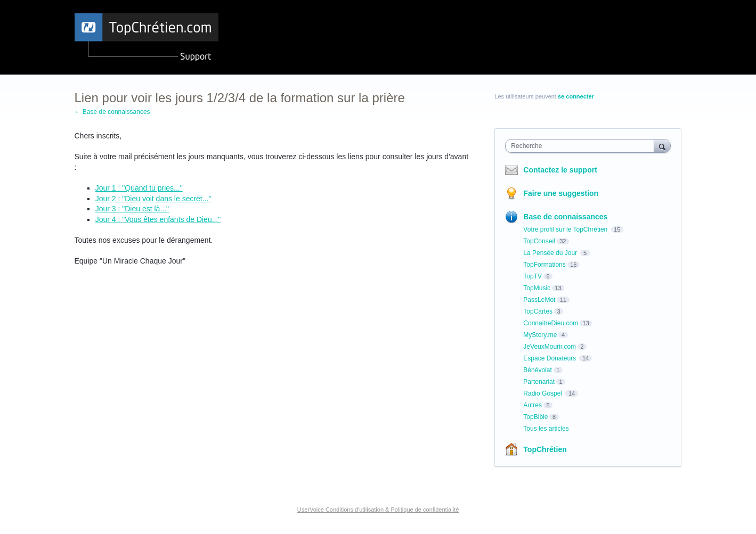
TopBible (535, 417)
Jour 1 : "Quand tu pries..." (139, 188)
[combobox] (582, 146)
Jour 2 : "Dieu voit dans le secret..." (153, 199)
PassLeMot (539, 300)
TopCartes (538, 311)
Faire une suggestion (561, 193)
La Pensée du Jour (551, 253)
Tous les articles (546, 429)
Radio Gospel (543, 393)
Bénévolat (537, 370)
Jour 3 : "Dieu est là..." (132, 209)
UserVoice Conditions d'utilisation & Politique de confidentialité (378, 510)
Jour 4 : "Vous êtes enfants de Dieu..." (158, 219)
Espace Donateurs (550, 358)
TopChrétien (545, 449)
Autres (533, 405)
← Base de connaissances (112, 112)
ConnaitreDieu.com (551, 323)
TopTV (533, 276)
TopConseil (539, 241)
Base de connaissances (565, 217)
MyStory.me (540, 335)
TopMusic (537, 288)
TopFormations (544, 265)
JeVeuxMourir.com (550, 347)
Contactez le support (560, 170)
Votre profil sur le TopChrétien (566, 229)
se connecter (576, 96)
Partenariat (539, 382)
